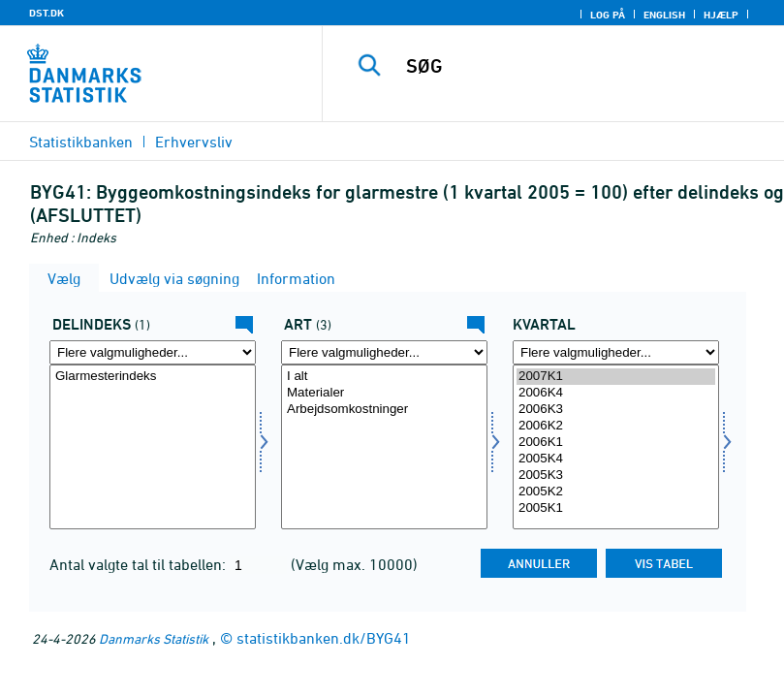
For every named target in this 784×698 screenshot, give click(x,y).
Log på (608, 15)
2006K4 (616, 393)
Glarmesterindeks (153, 377)
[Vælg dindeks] (153, 447)
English (664, 15)
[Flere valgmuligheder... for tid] (616, 352)
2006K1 (616, 443)
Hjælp (721, 15)
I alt (384, 377)
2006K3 (616, 410)
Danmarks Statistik (154, 638)
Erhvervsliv (194, 142)
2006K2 (616, 426)
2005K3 (616, 476)
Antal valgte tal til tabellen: (140, 564)
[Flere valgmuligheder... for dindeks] (153, 352)
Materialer (384, 393)
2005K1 (616, 508)
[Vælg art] (384, 447)
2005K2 (616, 492)
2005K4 (616, 459)
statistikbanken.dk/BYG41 (324, 638)
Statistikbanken (81, 142)
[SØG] (580, 66)
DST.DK (47, 13)
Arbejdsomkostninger (384, 410)
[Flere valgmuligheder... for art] (384, 352)
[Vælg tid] (616, 447)
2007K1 (616, 377)
